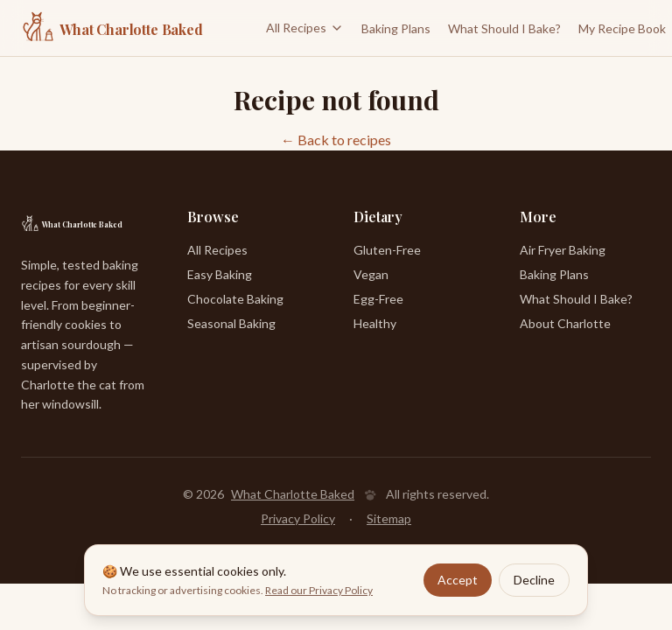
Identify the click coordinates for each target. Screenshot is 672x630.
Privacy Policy (298, 518)
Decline (534, 580)
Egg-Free (378, 299)
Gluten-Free (387, 250)
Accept (458, 580)
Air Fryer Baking (563, 250)
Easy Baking (220, 274)
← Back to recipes (336, 140)
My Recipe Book (622, 28)
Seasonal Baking (231, 323)
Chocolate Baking (235, 299)
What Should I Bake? (504, 28)
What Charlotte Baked (293, 494)
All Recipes (305, 28)
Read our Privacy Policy (319, 590)
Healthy (375, 323)
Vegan (371, 274)
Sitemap (389, 518)
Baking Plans (396, 28)
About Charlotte (565, 323)
